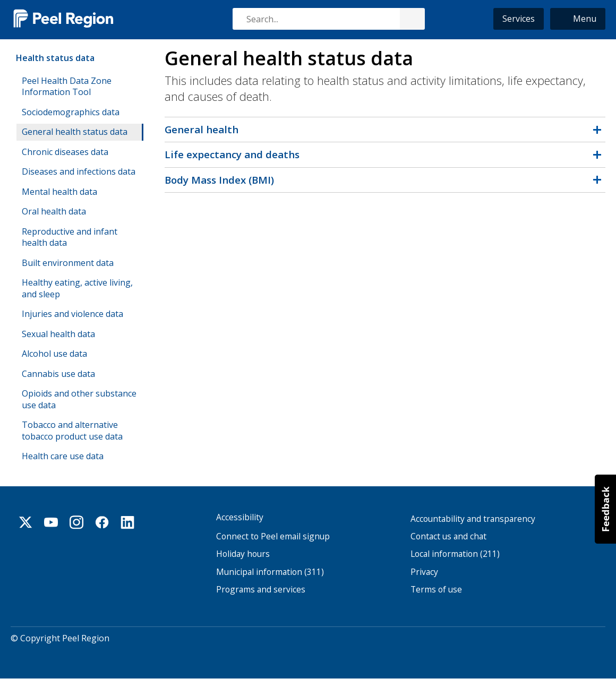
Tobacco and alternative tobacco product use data (72, 431)
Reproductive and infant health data (70, 237)
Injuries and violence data (72, 314)
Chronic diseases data (65, 152)
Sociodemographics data (71, 112)
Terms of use (436, 590)
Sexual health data (58, 334)
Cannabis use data (58, 374)
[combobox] (328, 19)
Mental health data (59, 192)
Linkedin (127, 522)
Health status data (55, 58)
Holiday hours (243, 554)
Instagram (76, 522)
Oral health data (54, 211)
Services (519, 19)
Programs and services (261, 590)
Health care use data (63, 456)
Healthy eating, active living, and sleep (77, 288)
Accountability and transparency (473, 519)
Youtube (51, 522)
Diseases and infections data (79, 171)
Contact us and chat (448, 536)
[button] (578, 19)
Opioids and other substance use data (79, 399)
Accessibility (240, 517)
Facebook (102, 522)
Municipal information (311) (270, 572)
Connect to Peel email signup (273, 536)
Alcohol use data (54, 354)
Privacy (424, 572)
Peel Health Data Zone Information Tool (67, 87)
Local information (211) (455, 554)
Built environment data (68, 263)
